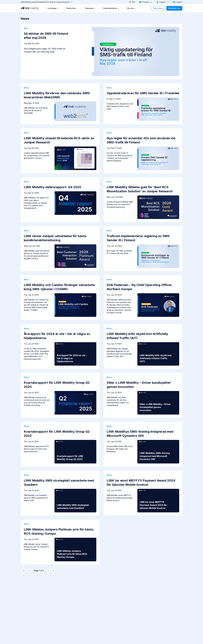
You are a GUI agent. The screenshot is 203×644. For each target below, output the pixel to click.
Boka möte (158, 8)
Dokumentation (111, 8)
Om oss (131, 8)
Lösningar (53, 8)
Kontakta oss (174, 8)
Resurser (90, 8)
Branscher (72, 8)
